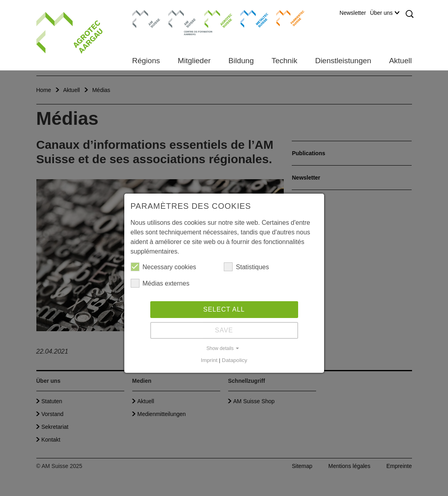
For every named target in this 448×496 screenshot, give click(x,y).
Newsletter (353, 13)
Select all (224, 309)
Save (224, 330)
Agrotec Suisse (212, 18)
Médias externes (160, 283)
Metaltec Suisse (249, 18)
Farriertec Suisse (286, 18)
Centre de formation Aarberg (179, 22)
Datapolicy (234, 360)
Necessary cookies (163, 267)
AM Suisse (144, 14)
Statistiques (246, 267)
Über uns (385, 13)
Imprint (209, 360)
